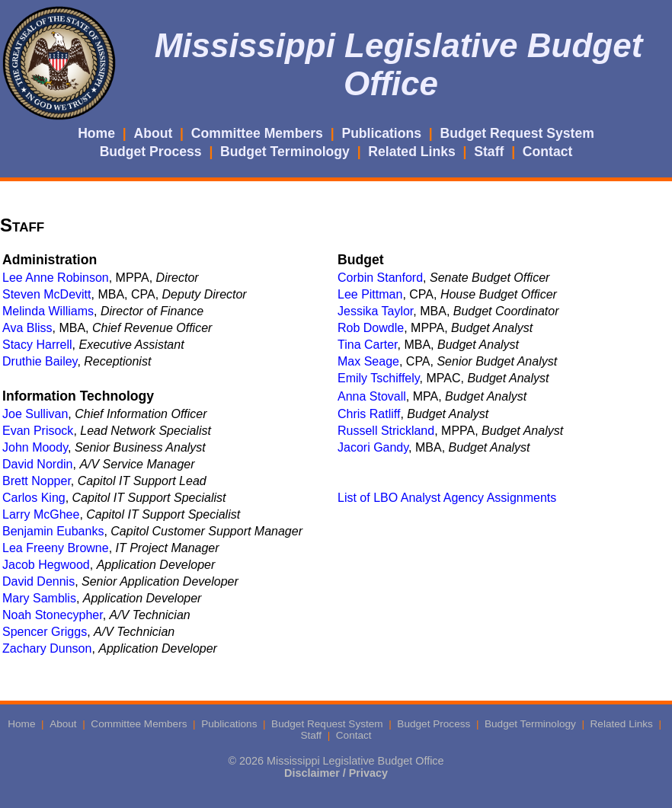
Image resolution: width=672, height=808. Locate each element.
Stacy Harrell (37, 345)
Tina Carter (368, 345)
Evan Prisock (38, 431)
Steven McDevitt (46, 294)
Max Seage (368, 361)
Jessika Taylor (375, 311)
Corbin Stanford (380, 278)
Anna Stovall (372, 396)
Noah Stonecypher (53, 615)
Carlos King (34, 498)
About (154, 133)
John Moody (35, 447)
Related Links (411, 152)
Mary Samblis (39, 598)
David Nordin (37, 464)
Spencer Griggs (45, 632)
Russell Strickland (386, 431)
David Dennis (38, 581)
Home (96, 133)
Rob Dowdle (371, 328)
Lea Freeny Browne (56, 548)
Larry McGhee (41, 514)
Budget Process (151, 152)
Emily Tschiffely (379, 378)
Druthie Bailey (40, 361)
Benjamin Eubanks (53, 531)
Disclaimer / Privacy (336, 773)
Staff (489, 152)
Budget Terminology (285, 152)
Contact (548, 152)
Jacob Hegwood (46, 565)
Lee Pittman (370, 294)
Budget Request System (517, 133)
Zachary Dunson (47, 648)
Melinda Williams (48, 311)
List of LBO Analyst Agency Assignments (447, 498)
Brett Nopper (37, 481)
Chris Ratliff (369, 414)
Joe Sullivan (35, 414)
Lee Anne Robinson (56, 278)
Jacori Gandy (373, 447)
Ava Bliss (27, 328)
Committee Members (257, 133)
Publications (381, 133)
